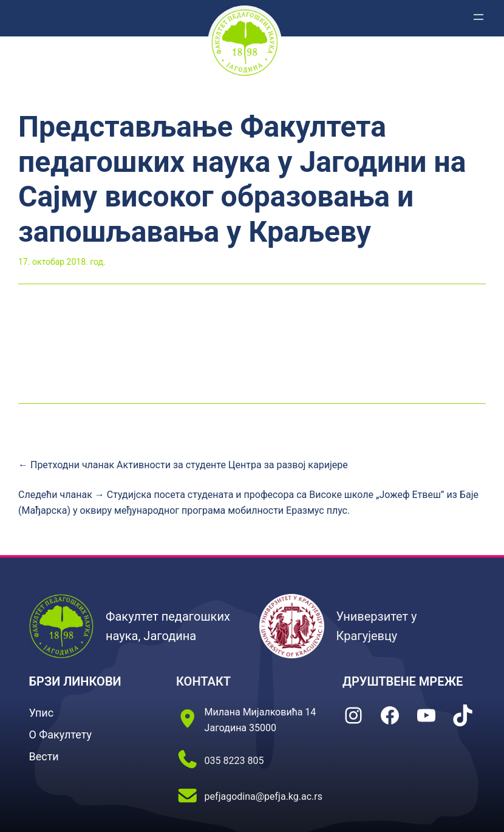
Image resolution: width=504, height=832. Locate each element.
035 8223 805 (234, 761)
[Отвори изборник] (478, 17)
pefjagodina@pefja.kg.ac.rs (264, 796)
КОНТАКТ (203, 681)
